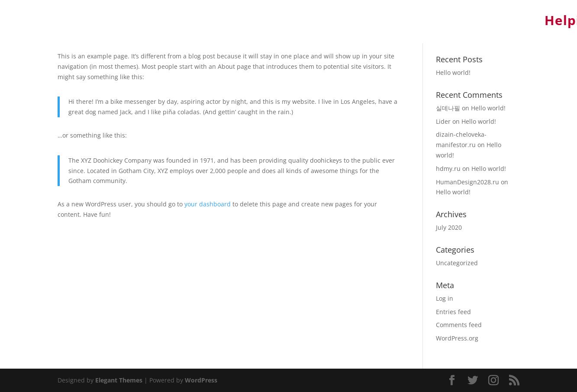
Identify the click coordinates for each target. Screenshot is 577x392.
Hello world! (453, 72)
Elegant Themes (119, 380)
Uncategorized (457, 263)
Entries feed (453, 312)
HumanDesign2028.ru (467, 182)
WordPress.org (457, 338)
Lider (443, 121)
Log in (445, 298)
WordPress (201, 380)
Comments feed (459, 325)
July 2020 (449, 227)
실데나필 (448, 108)
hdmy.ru (448, 169)
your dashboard (208, 204)
